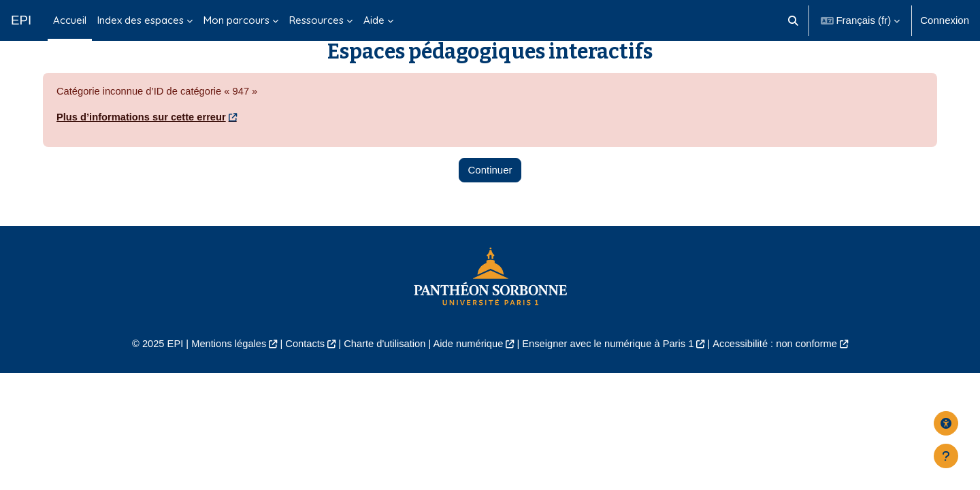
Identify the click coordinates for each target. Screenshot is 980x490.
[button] (793, 20)
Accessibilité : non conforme (782, 364)
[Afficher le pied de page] (946, 456)
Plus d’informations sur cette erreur (143, 138)
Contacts (300, 364)
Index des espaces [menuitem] (141, 20)
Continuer (490, 190)
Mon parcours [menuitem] (236, 20)
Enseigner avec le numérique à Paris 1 (611, 364)
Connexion (945, 20)
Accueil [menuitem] (70, 20)
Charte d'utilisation (382, 364)
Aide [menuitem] (374, 20)
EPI (21, 20)
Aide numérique (467, 364)
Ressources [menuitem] (316, 20)
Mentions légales (222, 364)
